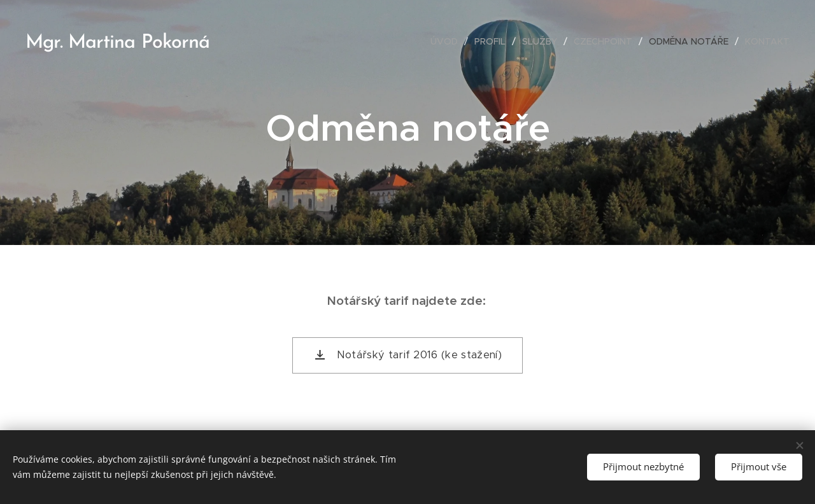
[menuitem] (448, 41)
